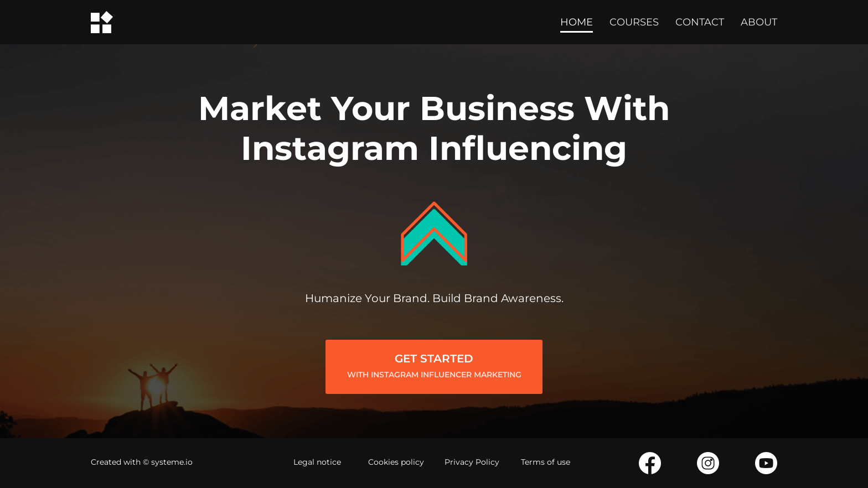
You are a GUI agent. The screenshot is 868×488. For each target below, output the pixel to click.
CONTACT (700, 22)
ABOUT (759, 22)
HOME (577, 22)
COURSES (634, 22)
